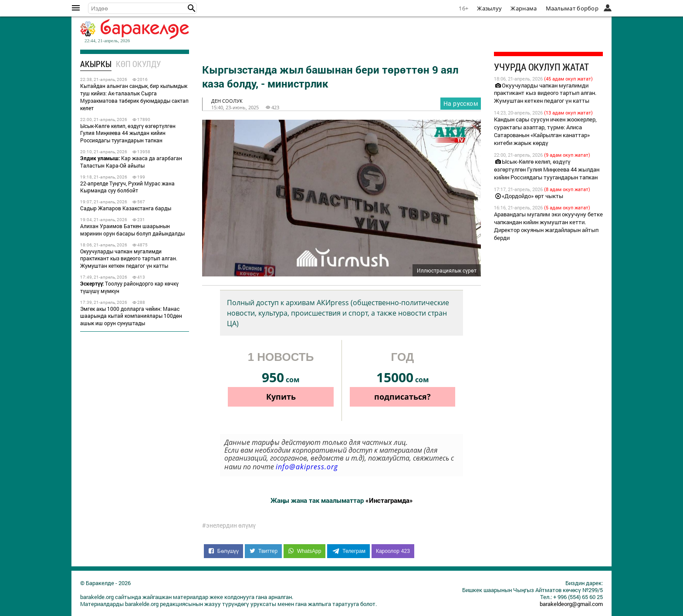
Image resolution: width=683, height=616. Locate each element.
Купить (281, 397)
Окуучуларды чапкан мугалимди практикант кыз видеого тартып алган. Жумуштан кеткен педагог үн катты (129, 259)
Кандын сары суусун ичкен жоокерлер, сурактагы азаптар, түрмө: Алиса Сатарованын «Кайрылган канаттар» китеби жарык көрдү (545, 131)
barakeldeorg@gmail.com (571, 604)
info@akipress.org (307, 467)
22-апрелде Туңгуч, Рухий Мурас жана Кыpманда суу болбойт (127, 187)
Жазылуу (489, 8)
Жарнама (524, 8)
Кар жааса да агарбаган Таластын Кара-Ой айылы (131, 162)
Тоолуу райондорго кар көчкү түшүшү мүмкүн (129, 287)
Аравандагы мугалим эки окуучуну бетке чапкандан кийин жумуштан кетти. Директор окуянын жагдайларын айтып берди (548, 226)
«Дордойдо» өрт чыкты (529, 196)
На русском (461, 103)
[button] (192, 8)
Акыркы (96, 64)
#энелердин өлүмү (229, 525)
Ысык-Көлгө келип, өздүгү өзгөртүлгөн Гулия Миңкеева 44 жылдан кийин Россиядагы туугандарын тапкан (128, 133)
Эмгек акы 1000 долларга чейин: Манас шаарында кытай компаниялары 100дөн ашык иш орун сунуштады (131, 316)
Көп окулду (138, 64)
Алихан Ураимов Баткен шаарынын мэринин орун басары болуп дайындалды (132, 230)
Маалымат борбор (572, 8)
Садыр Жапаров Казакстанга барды (126, 208)
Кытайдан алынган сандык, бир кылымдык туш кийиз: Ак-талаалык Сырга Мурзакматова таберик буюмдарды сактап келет (134, 97)
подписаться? (402, 397)
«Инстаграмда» (389, 500)
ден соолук (227, 101)
